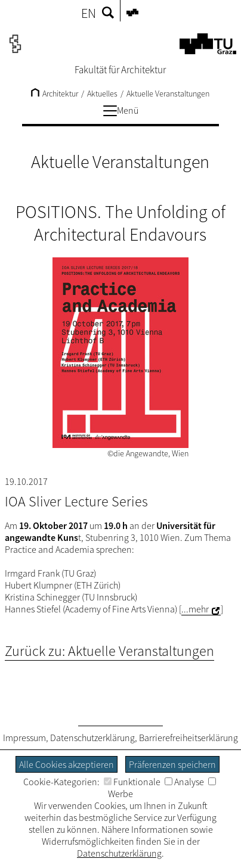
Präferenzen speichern (172, 764)
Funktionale (132, 782)
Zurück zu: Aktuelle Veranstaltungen (109, 651)
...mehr (195, 609)
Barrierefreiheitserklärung (189, 738)
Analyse (184, 782)
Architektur (55, 94)
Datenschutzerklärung (92, 738)
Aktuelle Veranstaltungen (168, 94)
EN (89, 13)
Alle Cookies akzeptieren (67, 764)
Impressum (24, 738)
